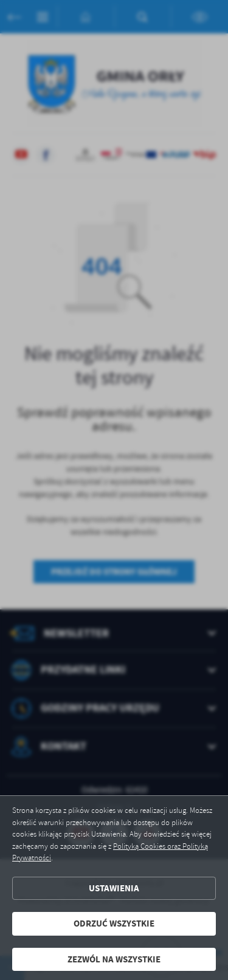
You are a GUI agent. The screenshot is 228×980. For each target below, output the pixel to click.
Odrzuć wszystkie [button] (114, 923)
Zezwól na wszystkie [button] (114, 959)
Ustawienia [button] (114, 888)
